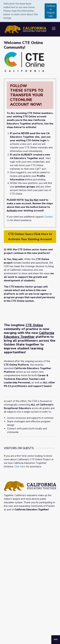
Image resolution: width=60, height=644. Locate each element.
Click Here (20, 467)
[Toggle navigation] (54, 29)
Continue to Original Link (51, 11)
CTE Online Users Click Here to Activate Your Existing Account (30, 237)
